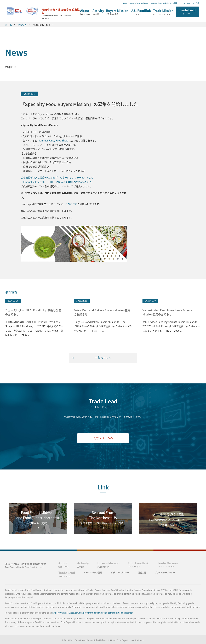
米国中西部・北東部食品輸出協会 (26, 565)
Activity (98, 12)
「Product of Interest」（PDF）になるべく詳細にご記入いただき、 (57, 182)
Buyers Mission (117, 12)
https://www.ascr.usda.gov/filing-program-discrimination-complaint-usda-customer (93, 613)
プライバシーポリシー (165, 573)
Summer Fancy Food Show (53, 140)
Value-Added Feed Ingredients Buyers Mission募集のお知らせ (167, 312)
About (85, 12)
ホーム (44, 13)
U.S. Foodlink (141, 12)
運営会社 (142, 573)
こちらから (71, 204)
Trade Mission (163, 12)
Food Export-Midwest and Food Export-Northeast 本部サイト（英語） (151, 3)
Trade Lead (187, 11)
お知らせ (22, 25)
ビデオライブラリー (120, 573)
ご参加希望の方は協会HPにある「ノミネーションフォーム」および (57, 177)
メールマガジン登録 (191, 3)
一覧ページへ (103, 358)
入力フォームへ (103, 438)
